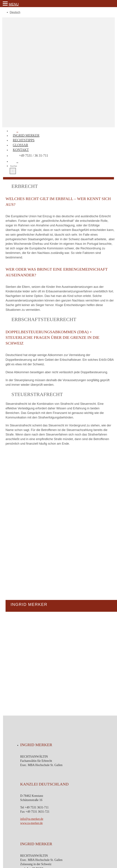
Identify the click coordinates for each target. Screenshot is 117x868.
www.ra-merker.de (31, 823)
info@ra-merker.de (32, 819)
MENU (14, 4)
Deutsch (15, 12)
